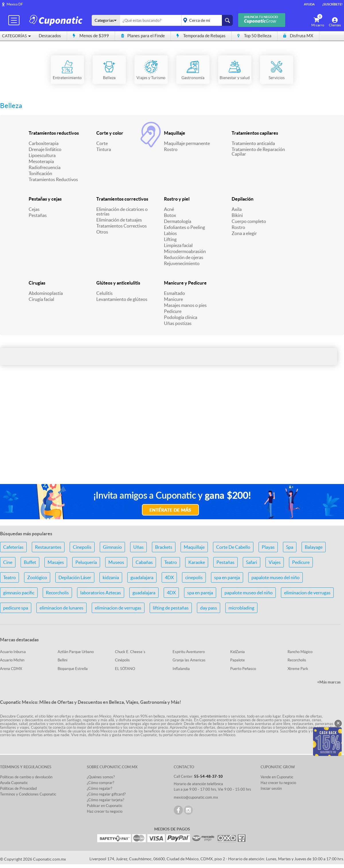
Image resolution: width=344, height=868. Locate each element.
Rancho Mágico (300, 652)
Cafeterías (13, 547)
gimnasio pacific (19, 593)
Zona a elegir (244, 233)
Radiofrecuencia (45, 167)
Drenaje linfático (45, 149)
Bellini (62, 660)
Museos (116, 562)
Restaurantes (48, 547)
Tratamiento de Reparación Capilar (258, 152)
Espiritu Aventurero (189, 652)
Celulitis (104, 293)
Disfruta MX (298, 36)
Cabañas (144, 562)
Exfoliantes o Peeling (184, 227)
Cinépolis (122, 660)
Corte (102, 143)
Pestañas (38, 215)
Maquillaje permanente (187, 143)
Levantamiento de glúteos (122, 299)
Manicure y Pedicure (185, 283)
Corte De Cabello (233, 547)
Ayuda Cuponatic (14, 783)
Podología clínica (181, 317)
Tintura (104, 149)
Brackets (164, 547)
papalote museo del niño (275, 577)
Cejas (34, 209)
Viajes (275, 562)
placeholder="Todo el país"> (206, 20)
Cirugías (37, 283)
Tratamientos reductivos (54, 133)
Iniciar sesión (271, 788)
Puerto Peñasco (243, 669)
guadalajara (142, 577)
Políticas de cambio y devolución (26, 777)
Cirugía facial (41, 299)
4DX (169, 577)
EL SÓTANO (125, 669)
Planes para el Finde (143, 36)
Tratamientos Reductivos (53, 179)
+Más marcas (329, 682)
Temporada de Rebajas (201, 36)
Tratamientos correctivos (122, 199)
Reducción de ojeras (184, 257)
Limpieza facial (178, 245)
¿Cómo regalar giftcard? (106, 794)
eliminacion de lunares (61, 608)
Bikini (237, 215)
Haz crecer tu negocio (105, 811)
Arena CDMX (11, 669)
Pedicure (173, 311)
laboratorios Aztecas (101, 593)
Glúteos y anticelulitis (118, 283)
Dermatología (178, 221)
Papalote (238, 660)
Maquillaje (175, 133)
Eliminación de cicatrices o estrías (122, 211)
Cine (8, 562)
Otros (102, 232)
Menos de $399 (91, 36)
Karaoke (197, 562)
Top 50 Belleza (254, 36)
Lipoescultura (42, 155)
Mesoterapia (41, 161)
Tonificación (40, 173)
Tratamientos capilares (255, 133)
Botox (170, 215)
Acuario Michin (12, 660)
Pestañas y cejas (45, 199)
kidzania (111, 577)
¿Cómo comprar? (100, 783)
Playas (268, 547)
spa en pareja (227, 577)
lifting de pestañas (171, 608)
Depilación (243, 199)
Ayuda (309, 4)
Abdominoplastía (46, 293)
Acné (169, 209)
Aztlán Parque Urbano (76, 652)
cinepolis (194, 577)
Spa (290, 547)
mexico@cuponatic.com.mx (196, 797)
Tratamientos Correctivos (122, 226)
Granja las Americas (189, 660)
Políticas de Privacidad (18, 788)
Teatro (171, 562)
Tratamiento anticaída (253, 143)
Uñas (138, 547)
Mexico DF (15, 4)
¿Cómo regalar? (99, 788)
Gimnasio (112, 547)
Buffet (30, 562)
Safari (252, 562)
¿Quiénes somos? (101, 777)
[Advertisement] (172, 434)
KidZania (238, 652)
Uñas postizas (178, 323)
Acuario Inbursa (13, 652)
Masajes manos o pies (185, 305)
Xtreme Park (298, 669)
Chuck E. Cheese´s (130, 652)
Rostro (171, 149)
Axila (237, 209)
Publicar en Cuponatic (105, 806)
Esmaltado (174, 293)
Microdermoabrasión (185, 251)
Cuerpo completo (249, 221)
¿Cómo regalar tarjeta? (105, 800)
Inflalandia (181, 669)
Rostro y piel (177, 199)
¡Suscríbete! (332, 4)
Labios (170, 233)
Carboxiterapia (44, 143)
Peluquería (86, 562)
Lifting (170, 239)
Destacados (50, 36)
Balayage (314, 547)
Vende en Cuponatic (277, 777)
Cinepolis (82, 547)
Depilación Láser (75, 577)
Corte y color (110, 133)
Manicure (173, 299)
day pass (209, 608)
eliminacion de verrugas (307, 593)
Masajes (56, 562)
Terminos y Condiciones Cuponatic (28, 794)
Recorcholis (57, 593)
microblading (241, 608)
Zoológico (37, 577)
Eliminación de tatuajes (119, 220)
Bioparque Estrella (73, 669)
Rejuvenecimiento (182, 263)
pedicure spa (16, 608)
